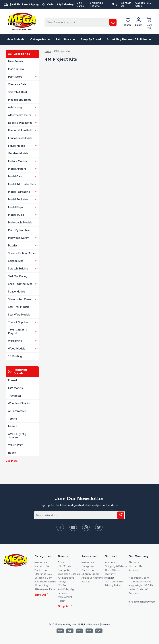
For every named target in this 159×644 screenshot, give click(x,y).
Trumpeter (15, 396)
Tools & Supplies (22, 322)
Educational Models (20, 138)
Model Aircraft (22, 169)
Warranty (110, 574)
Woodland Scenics (19, 403)
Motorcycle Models (20, 223)
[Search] (81, 22)
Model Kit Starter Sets (22, 184)
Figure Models (22, 146)
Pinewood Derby (22, 238)
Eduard (12, 380)
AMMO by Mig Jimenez (17, 436)
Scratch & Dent (18, 92)
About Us (134, 562)
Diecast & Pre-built (22, 130)
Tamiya (12, 419)
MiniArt (12, 426)
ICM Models (15, 388)
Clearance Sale (17, 84)
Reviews (133, 570)
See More (12, 461)
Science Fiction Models (22, 253)
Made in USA (16, 69)
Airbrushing (22, 107)
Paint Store (65, 39)
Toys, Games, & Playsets (22, 332)
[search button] (113, 22)
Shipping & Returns (97, 4)
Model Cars (22, 176)
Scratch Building (22, 269)
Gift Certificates (114, 582)
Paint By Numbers (19, 230)
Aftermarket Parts (22, 115)
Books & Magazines (22, 123)
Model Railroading (22, 192)
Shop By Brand (91, 39)
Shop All (41, 595)
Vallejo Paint (16, 445)
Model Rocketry (22, 200)
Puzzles (22, 246)
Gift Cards (80, 4)
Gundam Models (18, 153)
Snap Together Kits (22, 284)
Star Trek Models (19, 307)
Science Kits (22, 261)
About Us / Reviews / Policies (129, 39)
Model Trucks (22, 215)
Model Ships (22, 207)
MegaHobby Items (20, 100)
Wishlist (128, 22)
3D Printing (15, 356)
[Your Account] (139, 22)
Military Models (22, 161)
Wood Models (22, 349)
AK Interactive (17, 411)
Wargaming (22, 341)
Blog (114, 4)
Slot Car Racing (18, 276)
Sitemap (106, 625)
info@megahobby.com (142, 602)
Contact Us (126, 4)
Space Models (17, 292)
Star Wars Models (19, 315)
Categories (40, 39)
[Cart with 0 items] (149, 23)
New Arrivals (15, 39)
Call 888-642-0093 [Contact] (144, 4)
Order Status (113, 570)
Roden (12, 453)
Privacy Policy (113, 585)
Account (110, 562)
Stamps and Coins (22, 299)
